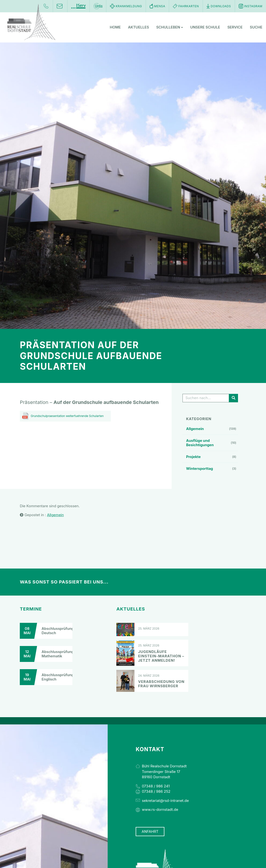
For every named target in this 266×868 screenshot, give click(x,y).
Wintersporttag (199, 469)
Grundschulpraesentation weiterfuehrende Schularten (67, 416)
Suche (256, 28)
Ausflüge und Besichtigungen (200, 443)
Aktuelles (138, 28)
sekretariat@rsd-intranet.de (165, 801)
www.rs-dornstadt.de (160, 809)
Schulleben (170, 28)
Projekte (193, 457)
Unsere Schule (205, 28)
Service (235, 28)
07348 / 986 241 (156, 786)
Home (115, 28)
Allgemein (195, 429)
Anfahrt (150, 832)
